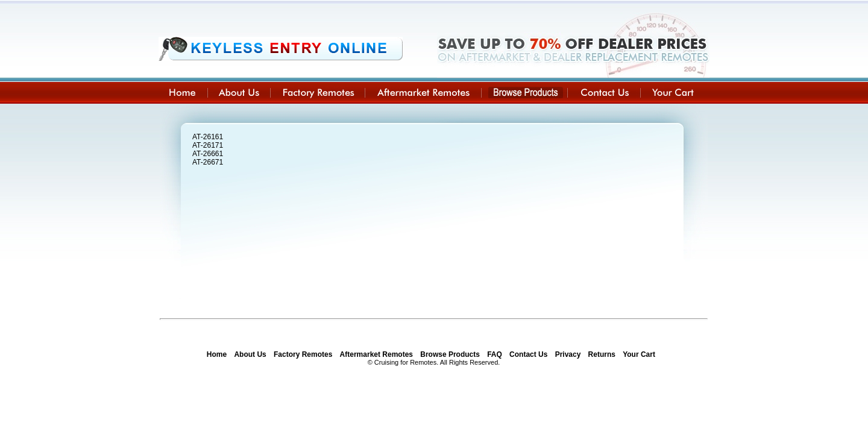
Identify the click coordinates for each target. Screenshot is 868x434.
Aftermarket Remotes (376, 354)
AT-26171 (208, 145)
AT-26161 (208, 137)
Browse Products (450, 354)
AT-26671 (208, 162)
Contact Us (528, 354)
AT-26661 (208, 154)
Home (217, 354)
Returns (602, 354)
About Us (250, 354)
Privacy (568, 354)
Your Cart (639, 354)
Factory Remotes (303, 354)
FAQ (495, 354)
